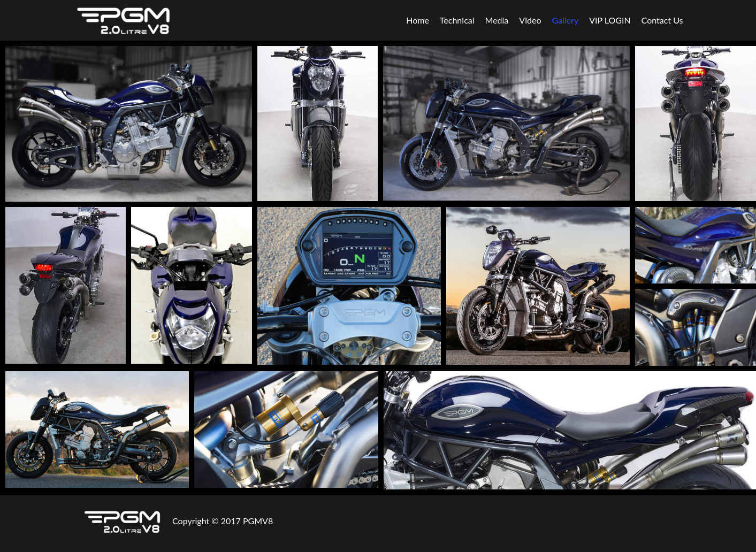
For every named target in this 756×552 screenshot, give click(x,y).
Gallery (565, 20)
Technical (457, 20)
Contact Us (662, 20)
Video (530, 20)
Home (418, 20)
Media (497, 20)
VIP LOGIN (610, 20)
